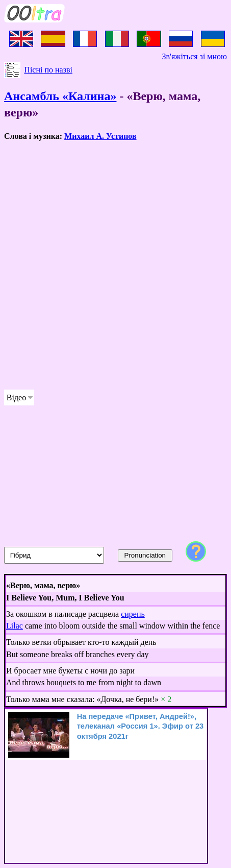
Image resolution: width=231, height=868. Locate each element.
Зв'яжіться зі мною (195, 56)
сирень (133, 614)
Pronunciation (145, 555)
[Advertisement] (116, 266)
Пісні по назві (48, 70)
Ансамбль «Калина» (60, 96)
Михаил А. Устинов (100, 136)
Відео (16, 397)
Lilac (15, 626)
